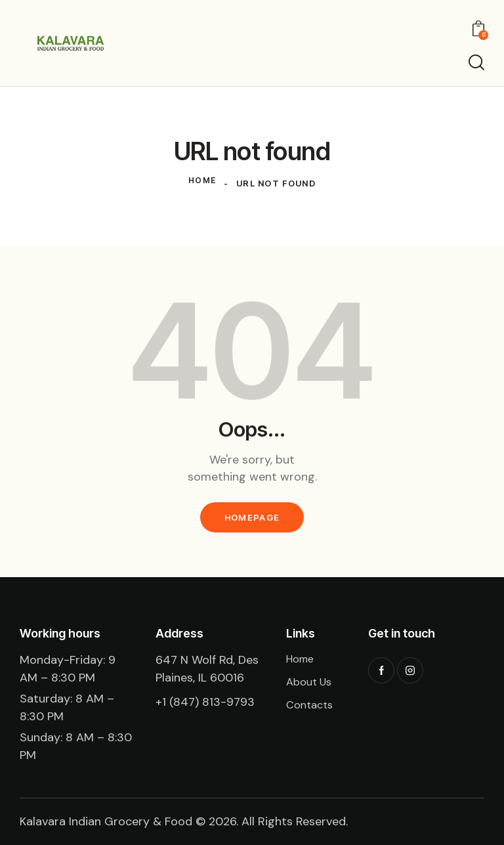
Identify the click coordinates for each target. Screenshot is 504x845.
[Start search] (476, 63)
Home (202, 183)
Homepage (252, 517)
